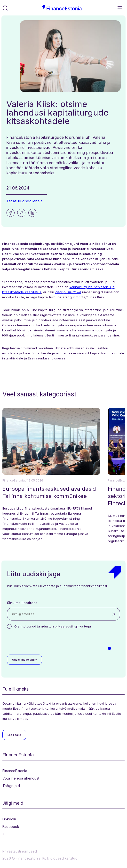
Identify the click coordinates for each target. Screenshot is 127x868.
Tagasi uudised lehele (24, 201)
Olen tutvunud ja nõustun (53, 626)
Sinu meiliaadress (22, 603)
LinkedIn (9, 819)
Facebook (11, 827)
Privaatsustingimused (20, 851)
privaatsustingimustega (73, 626)
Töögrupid (11, 786)
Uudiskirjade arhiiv (24, 660)
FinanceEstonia (15, 771)
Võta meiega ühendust (21, 778)
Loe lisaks (14, 735)
